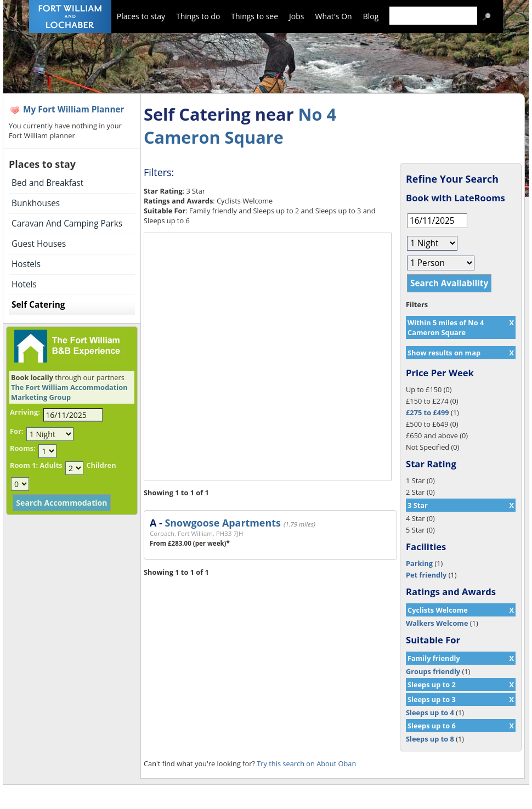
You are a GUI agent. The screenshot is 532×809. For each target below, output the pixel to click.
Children (101, 465)
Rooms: (23, 448)
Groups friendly (433, 671)
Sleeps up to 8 (430, 739)
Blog (371, 16)
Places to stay (141, 16)
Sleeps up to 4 (430, 712)
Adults (51, 465)
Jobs (296, 16)
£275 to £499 (428, 412)
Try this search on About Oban (306, 763)
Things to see (254, 16)
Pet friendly (426, 575)
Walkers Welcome (437, 623)
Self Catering (38, 305)
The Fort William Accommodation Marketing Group (69, 392)
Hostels (26, 264)
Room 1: (24, 465)
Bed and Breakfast (47, 183)
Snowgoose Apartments (222, 523)
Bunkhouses (36, 203)
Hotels (24, 284)
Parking (419, 563)
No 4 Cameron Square (240, 126)
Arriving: (25, 412)
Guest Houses (39, 244)
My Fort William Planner (74, 109)
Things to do (198, 16)
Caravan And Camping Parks (67, 224)
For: (16, 431)
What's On (334, 16)
